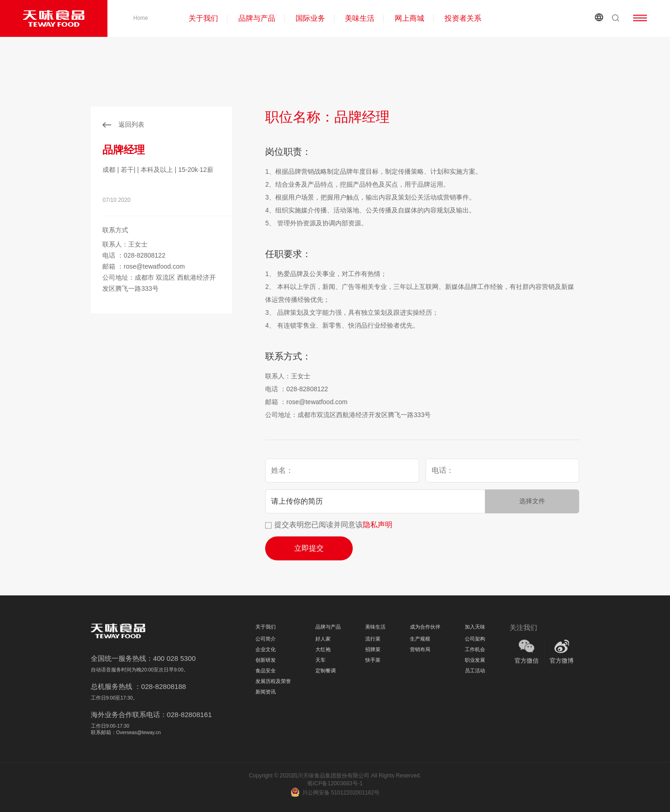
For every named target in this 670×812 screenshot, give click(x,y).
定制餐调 (326, 671)
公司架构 (475, 639)
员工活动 (475, 671)
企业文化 (266, 649)
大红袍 (323, 649)
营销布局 (420, 649)
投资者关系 (463, 18)
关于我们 (203, 18)
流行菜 (373, 639)
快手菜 (373, 660)
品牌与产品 (257, 18)
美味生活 (360, 18)
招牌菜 (373, 649)
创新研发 (266, 660)
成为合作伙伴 (425, 627)
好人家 (323, 639)
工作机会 (475, 649)
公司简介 (266, 639)
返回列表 (131, 124)
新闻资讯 (266, 692)
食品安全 (266, 671)
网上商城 (409, 18)
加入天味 (475, 627)
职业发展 (475, 660)
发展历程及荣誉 (273, 681)
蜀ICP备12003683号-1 (335, 783)
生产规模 (420, 639)
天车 (320, 660)
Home (141, 18)
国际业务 (310, 18)
